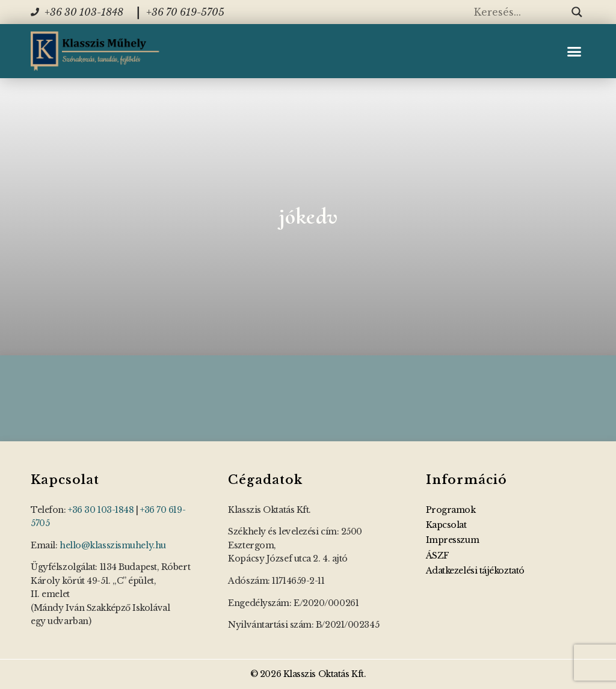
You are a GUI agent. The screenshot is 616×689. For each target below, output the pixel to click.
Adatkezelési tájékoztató (475, 571)
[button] (574, 51)
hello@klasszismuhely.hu (113, 545)
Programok (451, 510)
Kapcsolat (446, 525)
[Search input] (520, 12)
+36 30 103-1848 (101, 510)
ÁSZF (438, 556)
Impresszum (453, 540)
